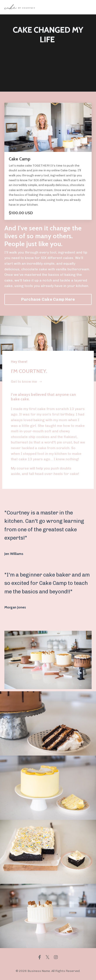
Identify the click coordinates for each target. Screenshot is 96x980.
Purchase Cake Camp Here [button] (48, 299)
